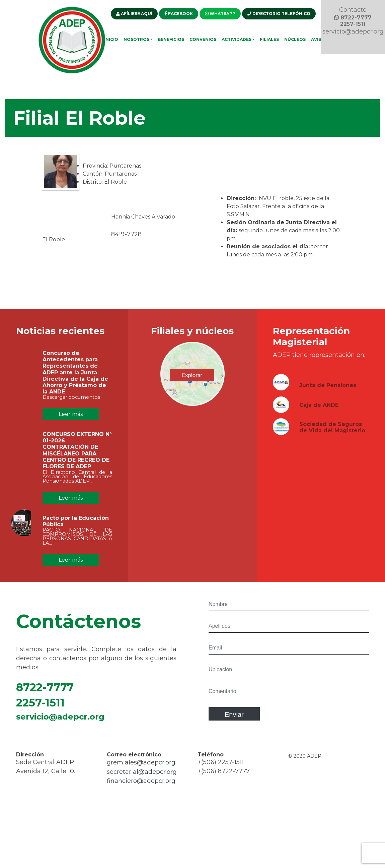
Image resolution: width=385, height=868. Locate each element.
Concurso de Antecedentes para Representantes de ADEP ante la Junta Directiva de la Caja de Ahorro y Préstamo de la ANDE (75, 378)
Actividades (237, 39)
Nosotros (136, 39)
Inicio (111, 39)
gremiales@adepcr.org (141, 768)
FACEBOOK (179, 14)
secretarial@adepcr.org (142, 777)
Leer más (71, 414)
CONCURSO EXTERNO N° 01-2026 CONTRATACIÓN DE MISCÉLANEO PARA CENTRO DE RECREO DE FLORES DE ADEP (77, 456)
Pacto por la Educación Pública (76, 526)
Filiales (269, 39)
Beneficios (171, 39)
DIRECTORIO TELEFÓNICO (279, 14)
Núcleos (295, 39)
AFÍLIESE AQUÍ (134, 14)
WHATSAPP (220, 14)
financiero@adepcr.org (141, 786)
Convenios (203, 39)
